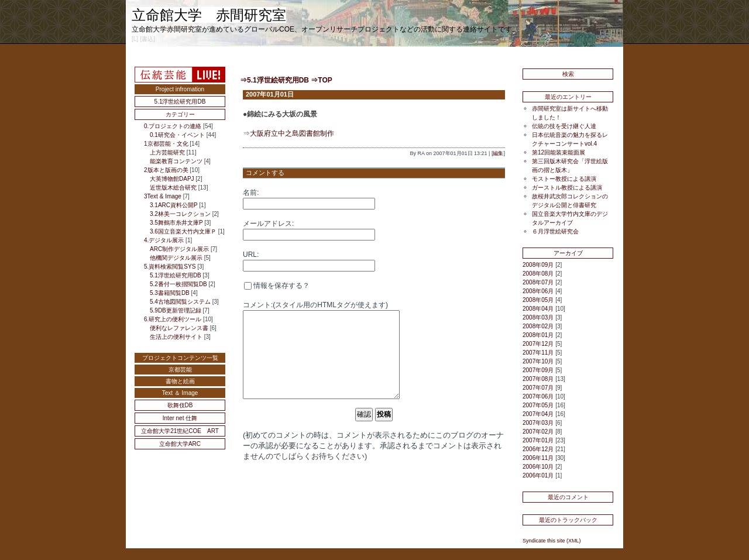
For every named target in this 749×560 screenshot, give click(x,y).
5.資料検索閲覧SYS (170, 267)
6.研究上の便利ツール (173, 319)
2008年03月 (538, 317)
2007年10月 (538, 361)
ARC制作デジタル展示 (179, 249)
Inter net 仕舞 (180, 418)
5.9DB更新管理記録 (176, 310)
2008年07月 (538, 282)
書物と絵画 (180, 381)
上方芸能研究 (167, 152)
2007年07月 (538, 388)
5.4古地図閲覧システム (180, 302)
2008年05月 (538, 300)
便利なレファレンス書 (179, 328)
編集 (498, 153)
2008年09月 (538, 265)
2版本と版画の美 (166, 170)
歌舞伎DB (180, 405)
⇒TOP (321, 80)
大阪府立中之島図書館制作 (292, 133)
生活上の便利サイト (176, 337)
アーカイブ (568, 253)
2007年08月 (538, 379)
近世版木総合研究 (173, 188)
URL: (251, 255)
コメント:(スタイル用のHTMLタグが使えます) (315, 305)
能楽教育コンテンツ (176, 161)
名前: (251, 193)
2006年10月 (538, 467)
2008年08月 (538, 274)
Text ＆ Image (180, 393)
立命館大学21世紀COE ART (180, 431)
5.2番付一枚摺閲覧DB (178, 284)
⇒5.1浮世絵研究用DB (274, 80)
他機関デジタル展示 (176, 258)
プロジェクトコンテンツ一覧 (180, 358)
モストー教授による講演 (564, 179)
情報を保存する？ (277, 286)
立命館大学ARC (180, 444)
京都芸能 (180, 370)
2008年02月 (538, 326)
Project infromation (180, 89)
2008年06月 (538, 291)
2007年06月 (538, 396)
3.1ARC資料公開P (174, 205)
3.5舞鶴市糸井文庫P (176, 223)
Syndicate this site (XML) (552, 541)
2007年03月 (538, 423)
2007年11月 (538, 353)
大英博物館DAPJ (172, 179)
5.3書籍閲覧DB (170, 293)
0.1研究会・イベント (177, 135)
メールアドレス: (268, 224)
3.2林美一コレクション (180, 214)
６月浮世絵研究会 (555, 231)
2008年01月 (538, 335)
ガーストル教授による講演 (567, 188)
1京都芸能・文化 (166, 144)
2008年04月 (538, 309)
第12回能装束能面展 (559, 152)
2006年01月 (538, 475)
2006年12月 (538, 449)
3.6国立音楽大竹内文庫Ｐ (183, 231)
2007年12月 (538, 344)
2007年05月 (538, 405)
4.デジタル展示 (164, 240)
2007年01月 (538, 440)
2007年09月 (538, 370)
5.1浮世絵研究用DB (180, 102)
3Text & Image (163, 196)
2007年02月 (538, 432)
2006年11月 (538, 458)
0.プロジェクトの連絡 (173, 126)
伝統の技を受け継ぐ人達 (564, 126)
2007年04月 (538, 414)
